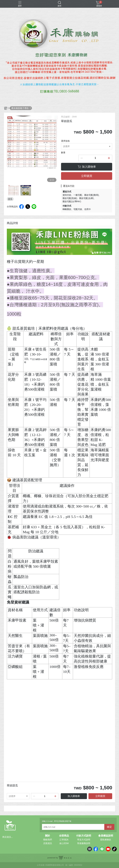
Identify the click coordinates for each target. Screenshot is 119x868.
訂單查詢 (64, 840)
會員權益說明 (106, 836)
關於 (48, 836)
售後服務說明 (84, 843)
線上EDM (64, 843)
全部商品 (64, 836)
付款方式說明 (84, 836)
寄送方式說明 (84, 840)
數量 (63, 152)
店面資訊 (48, 843)
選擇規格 (65, 141)
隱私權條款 (106, 840)
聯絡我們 (48, 840)
